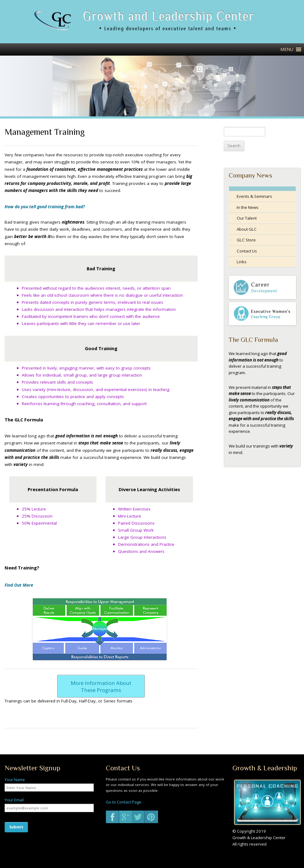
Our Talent (247, 218)
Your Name (15, 780)
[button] (287, 49)
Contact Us (247, 251)
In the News (248, 207)
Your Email (14, 800)
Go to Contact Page (124, 802)
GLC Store (246, 240)
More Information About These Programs (101, 686)
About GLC (247, 229)
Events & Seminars (254, 196)
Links (242, 262)
